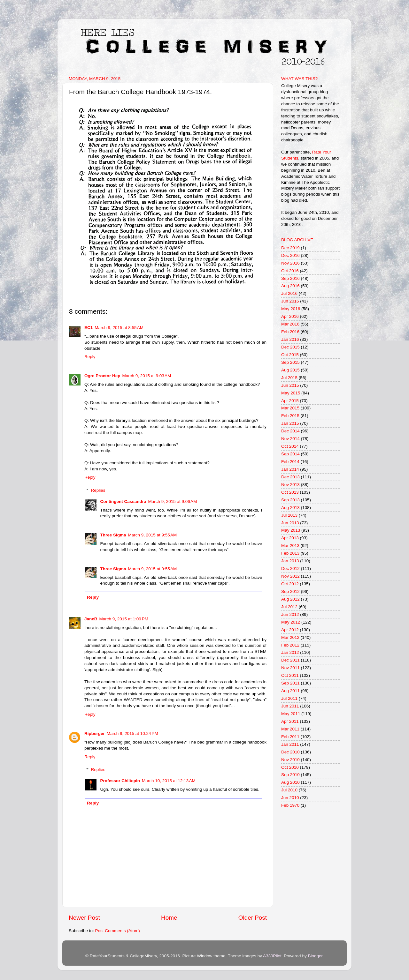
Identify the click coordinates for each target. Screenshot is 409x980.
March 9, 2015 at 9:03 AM (147, 376)
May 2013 (291, 530)
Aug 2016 (290, 286)
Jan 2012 (290, 652)
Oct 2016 (290, 271)
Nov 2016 (290, 263)
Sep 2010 (290, 775)
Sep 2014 (290, 454)
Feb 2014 (290, 462)
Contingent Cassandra (123, 501)
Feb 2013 (290, 553)
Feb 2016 (290, 332)
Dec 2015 (290, 347)
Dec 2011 (290, 660)
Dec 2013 (290, 477)
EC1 (89, 328)
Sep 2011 (290, 683)
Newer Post (84, 918)
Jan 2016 (290, 339)
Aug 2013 (290, 508)
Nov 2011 (290, 668)
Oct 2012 (290, 584)
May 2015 (291, 393)
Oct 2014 (290, 446)
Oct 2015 (290, 355)
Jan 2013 (290, 561)
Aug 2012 (290, 599)
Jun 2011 (290, 706)
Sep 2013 (290, 500)
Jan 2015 (290, 423)
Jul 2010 (289, 790)
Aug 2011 (290, 691)
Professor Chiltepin (120, 781)
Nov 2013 (290, 485)
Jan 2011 (290, 744)
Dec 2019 (290, 248)
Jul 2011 (289, 698)
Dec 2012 (290, 569)
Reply (90, 357)
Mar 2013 (290, 546)
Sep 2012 (290, 591)
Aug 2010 (290, 782)
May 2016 (291, 309)
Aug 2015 (290, 370)
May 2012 (291, 622)
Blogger (315, 956)
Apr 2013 (290, 538)
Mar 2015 (290, 408)
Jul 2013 (289, 515)
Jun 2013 (290, 523)
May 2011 (291, 714)
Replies (98, 490)
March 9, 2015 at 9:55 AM (153, 535)
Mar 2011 (290, 729)
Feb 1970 (290, 805)
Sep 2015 (290, 362)
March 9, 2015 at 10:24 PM (132, 733)
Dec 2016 (290, 255)
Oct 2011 (290, 675)
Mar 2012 (290, 637)
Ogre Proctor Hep (102, 376)
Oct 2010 (290, 767)
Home (169, 918)
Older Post (253, 918)
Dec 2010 (290, 752)
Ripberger (95, 733)
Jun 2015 (290, 385)
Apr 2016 (290, 316)
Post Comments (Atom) (118, 931)
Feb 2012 (290, 645)
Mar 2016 (290, 324)
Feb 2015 (290, 416)
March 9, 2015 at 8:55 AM (119, 328)
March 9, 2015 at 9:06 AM (173, 501)
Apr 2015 (290, 401)
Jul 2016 (289, 293)
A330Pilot (272, 956)
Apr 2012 (290, 630)
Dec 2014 (290, 431)
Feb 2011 (290, 737)
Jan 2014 (290, 469)
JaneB (91, 619)
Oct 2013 (290, 492)
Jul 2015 (289, 378)
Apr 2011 (290, 721)
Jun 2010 (290, 798)
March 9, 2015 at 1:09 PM (124, 619)
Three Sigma (113, 535)
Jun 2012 (290, 614)
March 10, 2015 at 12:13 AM (169, 781)
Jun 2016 (290, 301)
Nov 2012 (290, 576)
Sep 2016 (290, 278)
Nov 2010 (290, 760)
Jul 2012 (289, 607)
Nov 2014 (290, 439)
